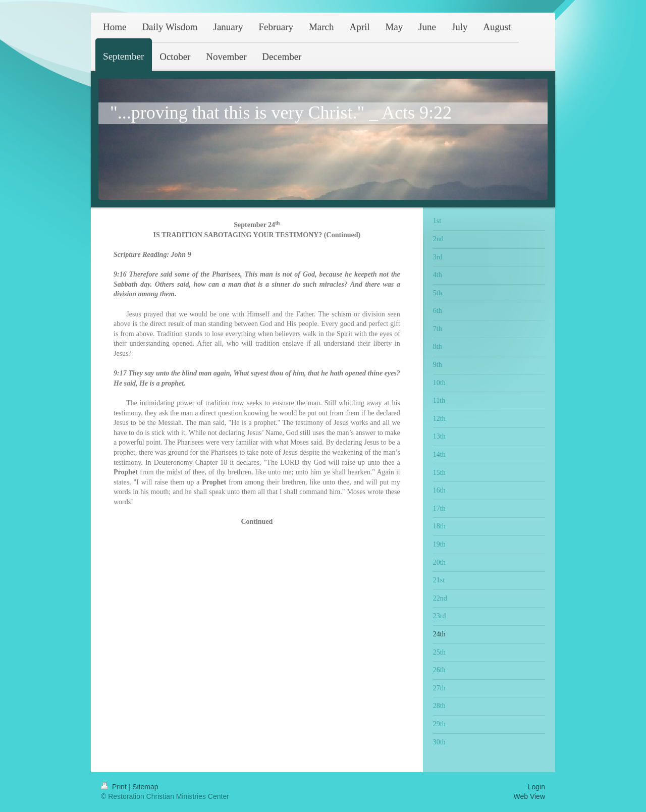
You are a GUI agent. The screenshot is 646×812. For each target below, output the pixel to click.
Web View (529, 796)
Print (115, 787)
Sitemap (145, 787)
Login (536, 787)
